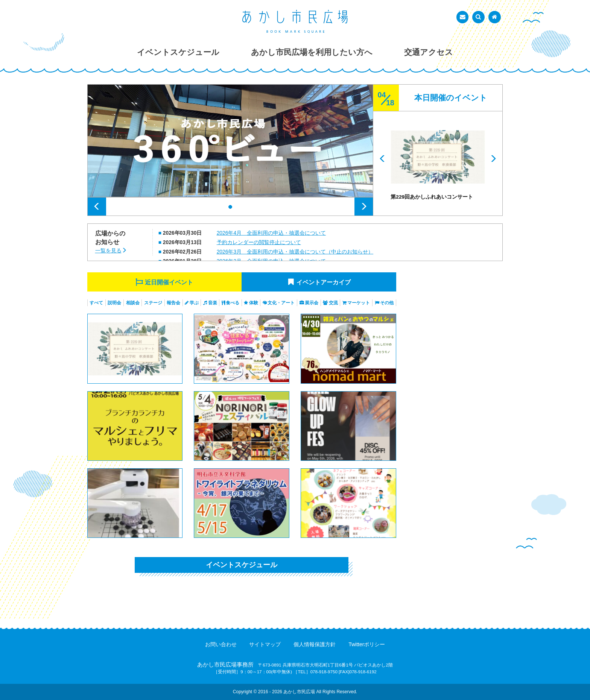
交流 (333, 303)
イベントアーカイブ (324, 282)
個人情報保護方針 (315, 644)
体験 (254, 303)
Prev (97, 207)
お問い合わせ (221, 644)
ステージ (153, 303)
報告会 (173, 303)
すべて (96, 303)
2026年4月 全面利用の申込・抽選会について (271, 233)
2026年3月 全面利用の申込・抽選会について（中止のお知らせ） (295, 252)
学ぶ (194, 303)
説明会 (114, 303)
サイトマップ (265, 644)
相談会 (133, 303)
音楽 (213, 303)
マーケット (359, 303)
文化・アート (281, 303)
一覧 (108, 251)
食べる (233, 303)
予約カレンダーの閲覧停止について (259, 242)
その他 (387, 303)
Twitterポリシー (367, 644)
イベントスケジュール (242, 565)
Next (363, 207)
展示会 (312, 303)
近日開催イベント (169, 282)
